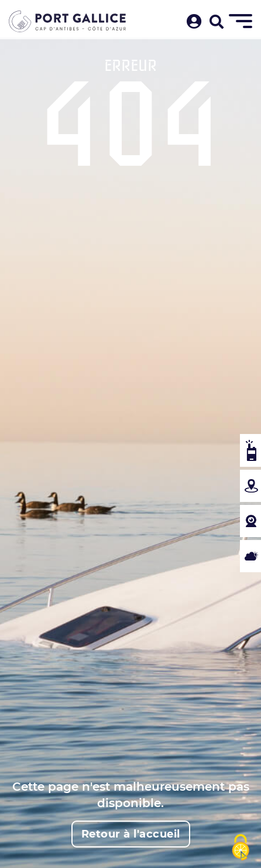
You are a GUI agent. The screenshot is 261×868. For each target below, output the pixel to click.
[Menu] (241, 22)
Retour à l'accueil (131, 834)
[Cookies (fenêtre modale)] (241, 848)
